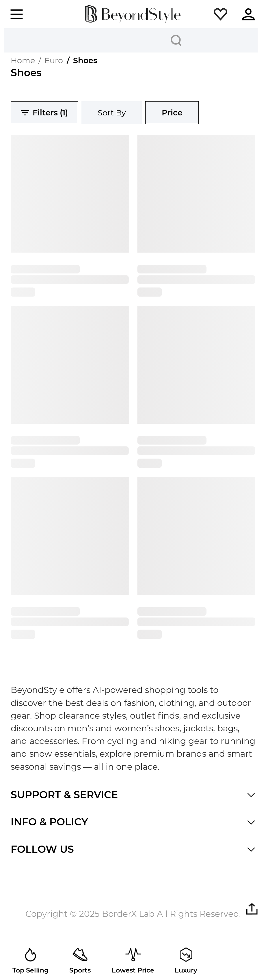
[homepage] (133, 14)
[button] (221, 14)
